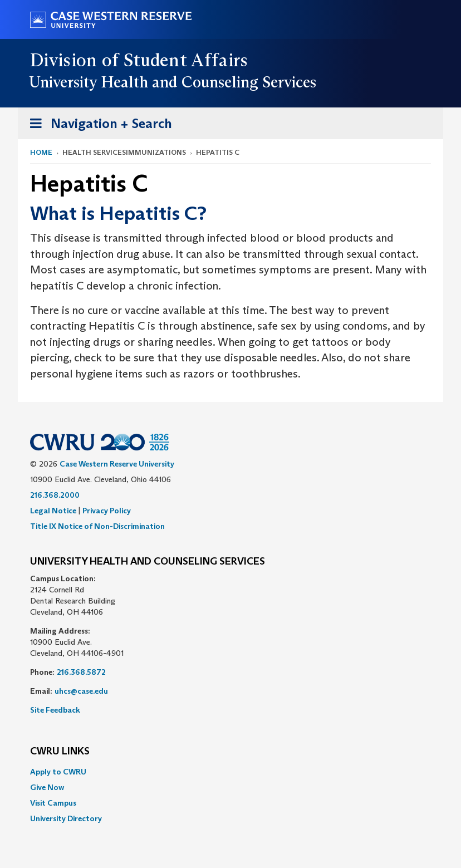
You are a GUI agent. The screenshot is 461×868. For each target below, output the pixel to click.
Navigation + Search (97, 126)
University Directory (66, 818)
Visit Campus (53, 803)
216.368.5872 (81, 672)
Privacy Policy (107, 511)
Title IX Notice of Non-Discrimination (97, 526)
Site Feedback (55, 710)
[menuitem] (230, 772)
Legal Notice (53, 511)
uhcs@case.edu (81, 691)
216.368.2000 (55, 495)
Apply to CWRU (58, 772)
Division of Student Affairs (139, 60)
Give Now (47, 787)
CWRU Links (60, 752)
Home (41, 152)
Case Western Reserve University (117, 464)
